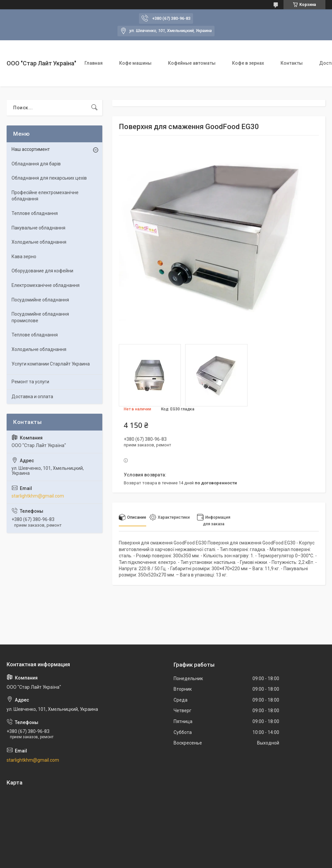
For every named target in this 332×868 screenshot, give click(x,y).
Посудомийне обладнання (40, 300)
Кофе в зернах (248, 63)
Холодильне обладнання (39, 242)
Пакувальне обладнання (38, 228)
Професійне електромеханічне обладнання (45, 196)
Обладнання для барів (36, 164)
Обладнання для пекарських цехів (49, 178)
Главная (94, 63)
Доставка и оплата (32, 397)
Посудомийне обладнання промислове (40, 317)
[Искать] (94, 108)
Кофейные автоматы (192, 63)
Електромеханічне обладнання (46, 285)
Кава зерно (24, 257)
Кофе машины (135, 63)
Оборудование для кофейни (42, 271)
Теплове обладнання (35, 213)
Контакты (292, 63)
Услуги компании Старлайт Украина (51, 364)
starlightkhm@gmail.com (38, 496)
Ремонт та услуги (30, 382)
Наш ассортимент (31, 149)
